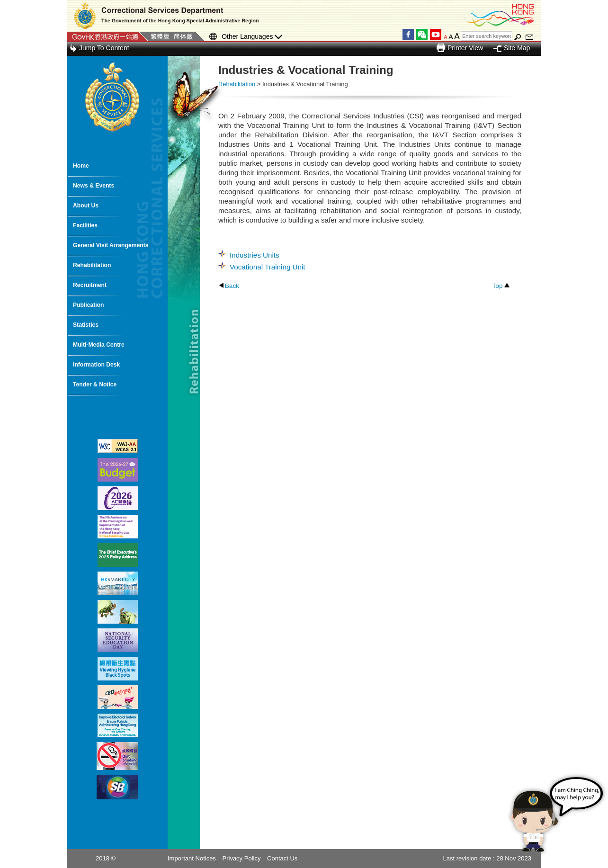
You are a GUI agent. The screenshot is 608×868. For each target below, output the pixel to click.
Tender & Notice (95, 385)
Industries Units (255, 255)
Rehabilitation (92, 265)
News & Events (94, 186)
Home (81, 166)
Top (497, 286)
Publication (89, 305)
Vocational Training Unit (268, 267)
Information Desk (96, 365)
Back (232, 286)
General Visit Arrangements (111, 245)
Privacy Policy (242, 858)
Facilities (85, 225)
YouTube (436, 35)
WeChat (422, 35)
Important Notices (192, 858)
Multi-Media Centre (99, 345)
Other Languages (252, 37)
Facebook (408, 35)
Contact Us (282, 858)
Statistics (86, 325)
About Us (86, 206)
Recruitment (90, 285)
